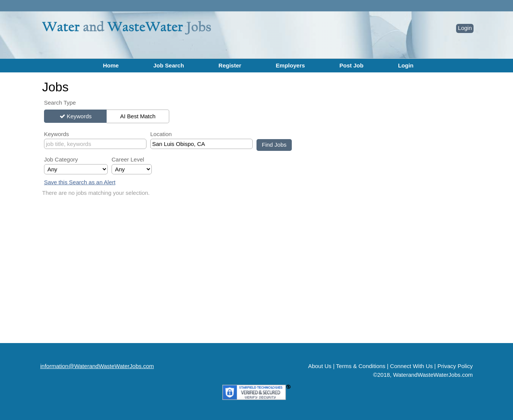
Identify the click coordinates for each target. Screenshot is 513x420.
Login (465, 28)
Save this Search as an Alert (80, 182)
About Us (320, 366)
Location (161, 134)
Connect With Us (412, 366)
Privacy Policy (455, 366)
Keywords (79, 116)
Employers (290, 65)
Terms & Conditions (361, 366)
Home (111, 65)
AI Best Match (138, 116)
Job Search (169, 65)
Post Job (352, 65)
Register (230, 65)
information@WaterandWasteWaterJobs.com (97, 366)
